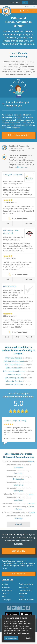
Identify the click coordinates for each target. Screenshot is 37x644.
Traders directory (25, 590)
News (4, 597)
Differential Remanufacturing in (18, 461)
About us (5, 584)
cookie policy (9, 633)
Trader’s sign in (30, 6)
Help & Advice (7, 590)
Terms (22, 597)
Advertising (6, 587)
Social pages (6, 600)
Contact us (5, 593)
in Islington (18, 358)
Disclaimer (23, 593)
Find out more (22, 167)
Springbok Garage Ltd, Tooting (15, 421)
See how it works (18, 574)
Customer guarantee (27, 600)
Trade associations (26, 584)
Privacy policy (24, 587)
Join (24, 2)
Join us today (18, 551)
